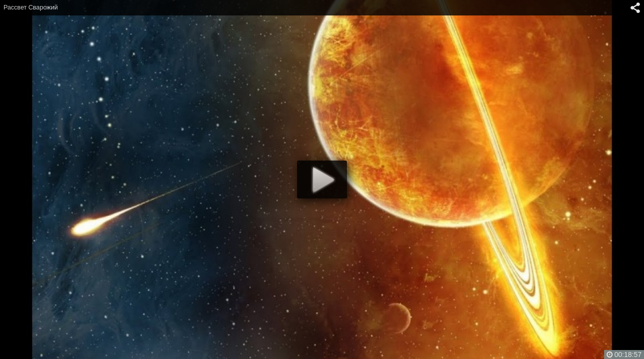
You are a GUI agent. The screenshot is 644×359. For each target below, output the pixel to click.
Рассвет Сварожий (31, 7)
